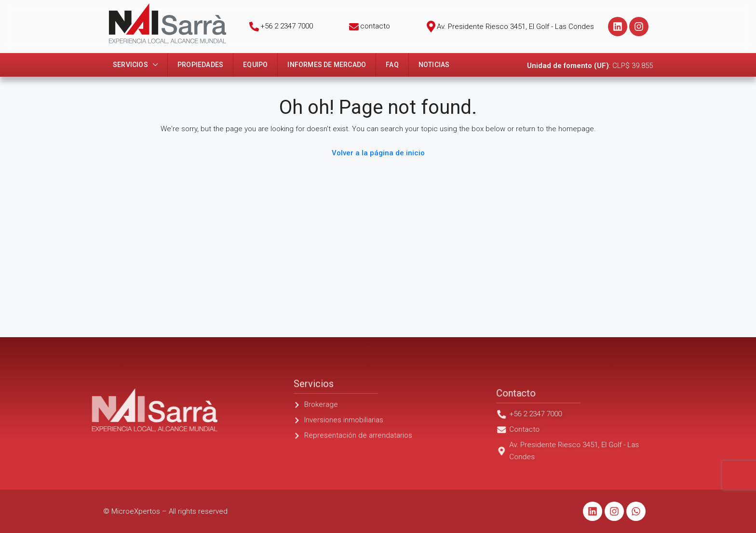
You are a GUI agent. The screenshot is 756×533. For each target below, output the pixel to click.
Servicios (130, 65)
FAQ (392, 65)
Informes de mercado (327, 65)
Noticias (434, 65)
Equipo (255, 65)
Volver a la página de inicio (378, 153)
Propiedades (200, 65)
